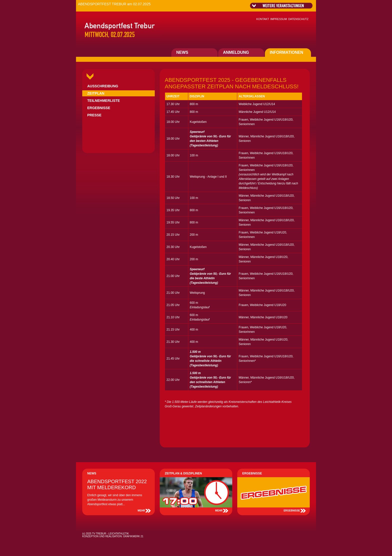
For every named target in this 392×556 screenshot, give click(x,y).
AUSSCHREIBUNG (103, 86)
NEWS (182, 52)
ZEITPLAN (96, 93)
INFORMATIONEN (286, 52)
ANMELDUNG (236, 52)
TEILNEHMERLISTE (104, 101)
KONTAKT (263, 19)
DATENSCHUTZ (298, 19)
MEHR (141, 511)
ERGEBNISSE (99, 108)
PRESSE (94, 115)
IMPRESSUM (279, 19)
